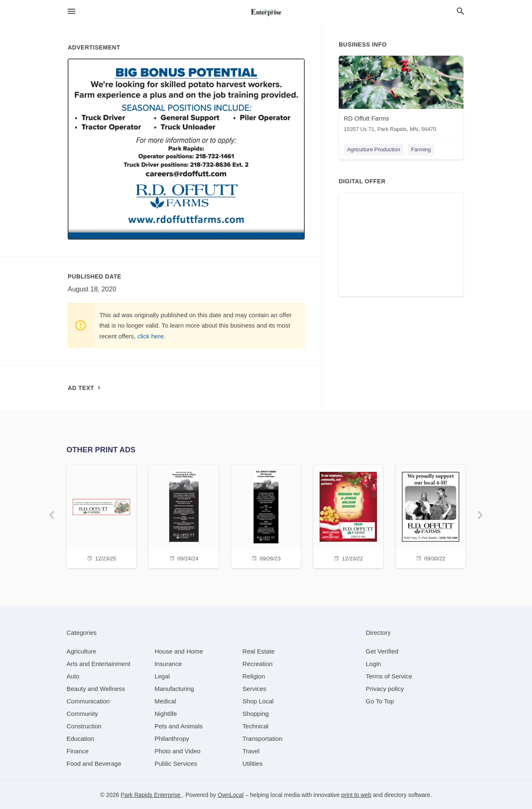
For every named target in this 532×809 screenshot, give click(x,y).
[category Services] (254, 689)
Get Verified (382, 651)
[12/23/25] (101, 515)
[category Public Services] (176, 763)
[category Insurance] (168, 664)
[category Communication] (88, 701)
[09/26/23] (266, 515)
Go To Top (380, 701)
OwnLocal (231, 795)
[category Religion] (254, 676)
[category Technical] (255, 726)
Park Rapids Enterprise (151, 795)
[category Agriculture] (81, 651)
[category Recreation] (257, 664)
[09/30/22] (431, 515)
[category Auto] (73, 676)
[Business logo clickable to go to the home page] (266, 12)
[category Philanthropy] (172, 739)
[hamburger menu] (71, 11)
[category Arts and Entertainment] (98, 664)
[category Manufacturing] (174, 689)
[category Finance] (78, 751)
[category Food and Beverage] (94, 763)
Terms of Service (389, 676)
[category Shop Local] (258, 701)
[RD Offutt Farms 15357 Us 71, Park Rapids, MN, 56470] (401, 96)
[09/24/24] (184, 515)
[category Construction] (84, 726)
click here (150, 336)
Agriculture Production (374, 149)
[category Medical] (165, 701)
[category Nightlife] (166, 714)
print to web (356, 795)
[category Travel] (251, 751)
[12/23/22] (348, 515)
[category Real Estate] (259, 651)
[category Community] (82, 714)
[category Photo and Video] (178, 751)
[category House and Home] (179, 651)
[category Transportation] (262, 739)
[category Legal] (162, 676)
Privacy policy (385, 689)
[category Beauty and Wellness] (96, 689)
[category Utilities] (252, 763)
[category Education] (80, 739)
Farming (421, 149)
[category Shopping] (255, 714)
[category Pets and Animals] (179, 726)
